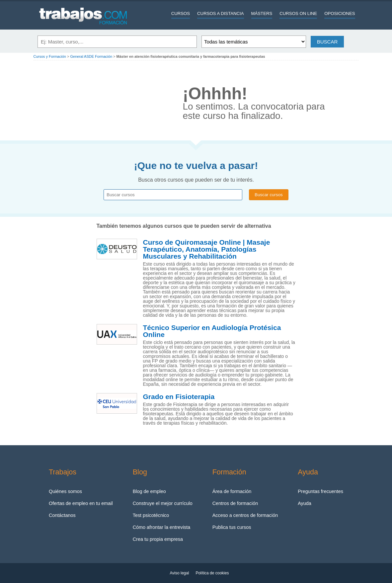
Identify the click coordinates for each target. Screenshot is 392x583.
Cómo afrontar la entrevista (162, 527)
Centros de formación (235, 503)
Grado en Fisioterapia (179, 397)
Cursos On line (298, 13)
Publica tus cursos (232, 527)
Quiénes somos (65, 491)
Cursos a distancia (220, 13)
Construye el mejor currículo (163, 503)
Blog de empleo (149, 491)
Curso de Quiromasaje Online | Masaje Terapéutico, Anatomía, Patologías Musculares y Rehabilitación (207, 249)
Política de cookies (212, 573)
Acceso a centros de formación (245, 515)
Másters (262, 13)
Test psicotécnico (151, 515)
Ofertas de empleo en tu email (81, 503)
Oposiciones (340, 13)
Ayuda (305, 503)
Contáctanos (62, 515)
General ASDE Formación (91, 56)
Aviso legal (180, 573)
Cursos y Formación (50, 56)
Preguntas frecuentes (320, 491)
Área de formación (232, 491)
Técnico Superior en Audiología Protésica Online (212, 331)
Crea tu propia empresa (158, 539)
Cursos (181, 13)
